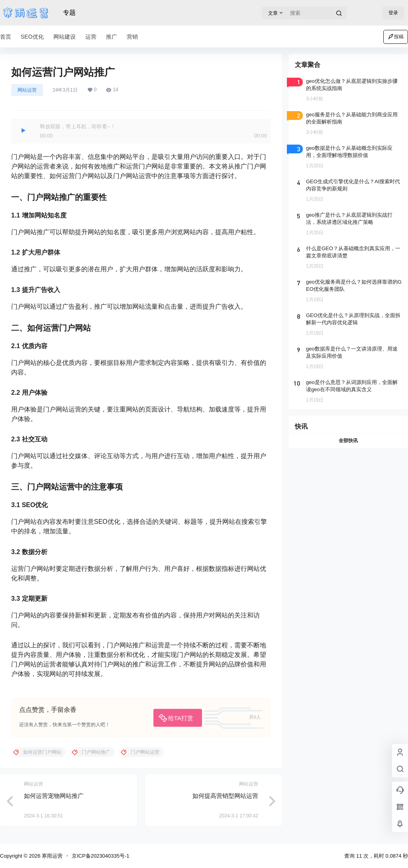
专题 (69, 13)
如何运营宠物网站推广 (54, 796)
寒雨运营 (51, 856)
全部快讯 (348, 441)
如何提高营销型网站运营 (225, 796)
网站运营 (27, 90)
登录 (393, 13)
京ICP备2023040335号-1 (101, 856)
